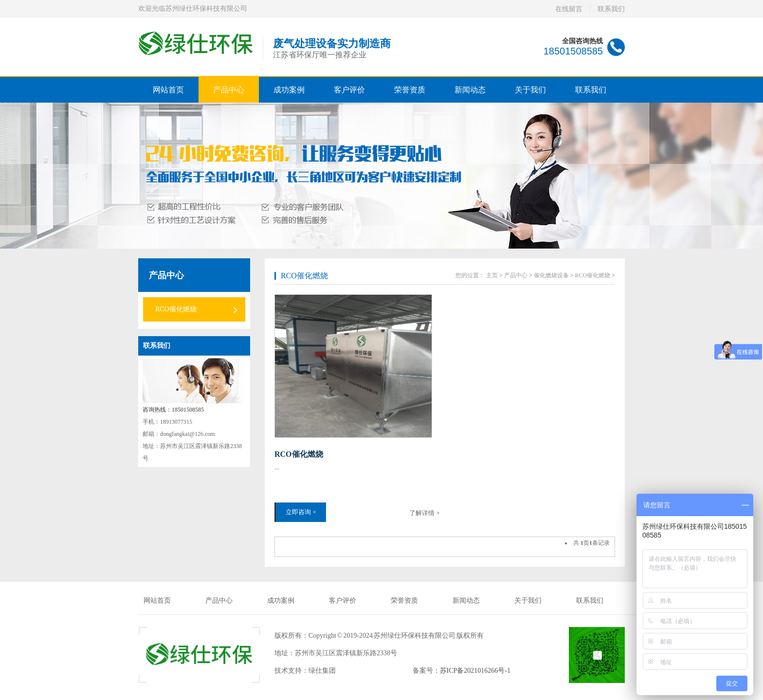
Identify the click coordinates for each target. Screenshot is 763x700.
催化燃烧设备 (551, 275)
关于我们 (530, 90)
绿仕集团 (322, 671)
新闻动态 (470, 90)
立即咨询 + (301, 512)
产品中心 (229, 90)
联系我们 (611, 9)
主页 (492, 275)
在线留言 (569, 9)
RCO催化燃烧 (176, 309)
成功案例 (289, 90)
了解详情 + (425, 513)
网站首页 (168, 90)
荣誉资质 (410, 90)
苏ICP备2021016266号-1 (475, 671)
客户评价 (349, 90)
